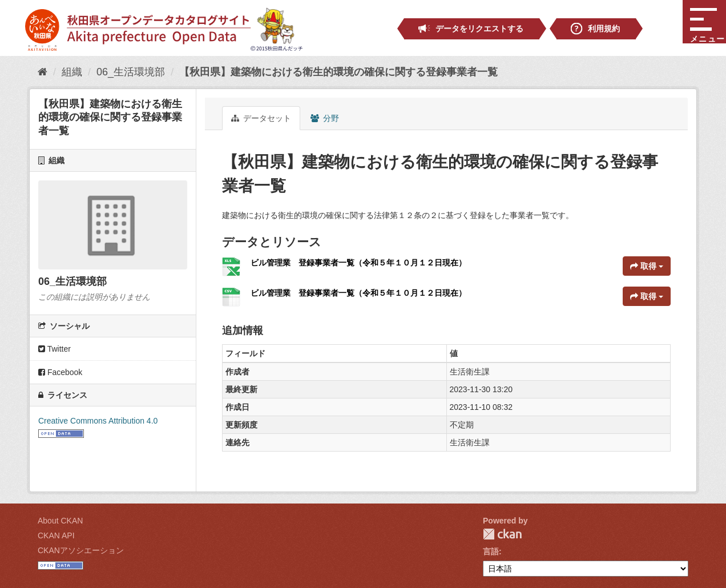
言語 (491, 551)
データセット (261, 118)
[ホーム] (43, 72)
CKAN (502, 534)
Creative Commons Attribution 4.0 (98, 421)
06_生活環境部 (131, 72)
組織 (72, 72)
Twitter (55, 349)
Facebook (60, 372)
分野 (325, 118)
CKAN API (56, 535)
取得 (647, 266)
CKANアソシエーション (81, 550)
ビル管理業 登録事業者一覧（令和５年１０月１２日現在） (358, 263)
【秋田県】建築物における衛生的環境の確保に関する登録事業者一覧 (338, 72)
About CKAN (60, 521)
